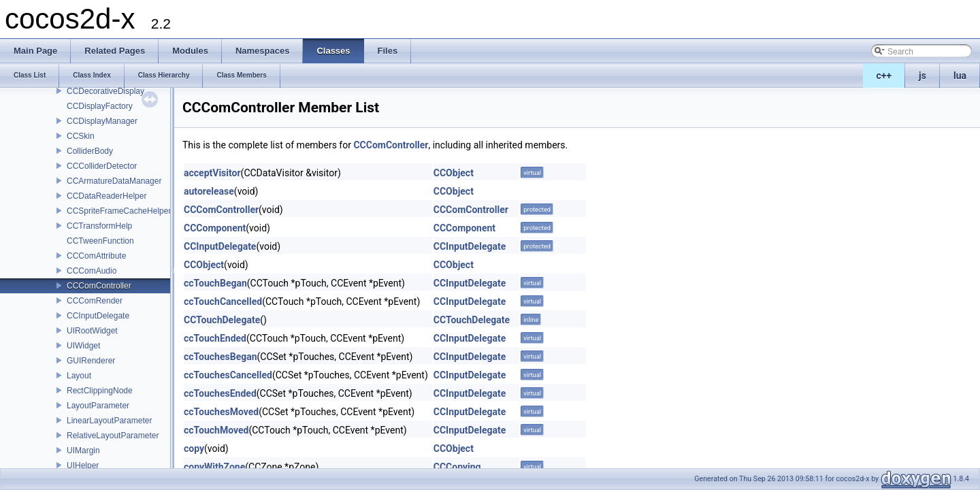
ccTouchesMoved (221, 412)
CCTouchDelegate (222, 320)
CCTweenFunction (100, 241)
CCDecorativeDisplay (105, 91)
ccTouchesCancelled (228, 375)
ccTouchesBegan (220, 357)
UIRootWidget (92, 331)
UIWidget (83, 346)
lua (960, 76)
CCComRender (95, 301)
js (922, 76)
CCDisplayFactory (100, 106)
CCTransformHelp (99, 226)
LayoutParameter (98, 406)
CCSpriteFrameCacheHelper (119, 211)
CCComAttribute (96, 256)
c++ (884, 76)
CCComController (99, 286)
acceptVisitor (212, 173)
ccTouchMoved (216, 430)
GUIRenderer (91, 361)
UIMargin (83, 451)
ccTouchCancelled (223, 301)
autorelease (209, 191)
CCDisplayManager (102, 121)
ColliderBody (90, 151)
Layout (79, 376)
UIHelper (83, 465)
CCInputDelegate (98, 316)
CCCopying (457, 467)
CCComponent (215, 228)
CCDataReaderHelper (107, 196)
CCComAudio (92, 271)
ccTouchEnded (215, 338)
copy (194, 448)
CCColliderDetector (102, 166)
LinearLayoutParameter (109, 421)
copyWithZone (214, 467)
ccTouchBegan (215, 283)
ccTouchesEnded (220, 393)
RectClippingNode (100, 391)
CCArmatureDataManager (114, 181)
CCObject (454, 173)
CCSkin (81, 136)
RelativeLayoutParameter (113, 436)
